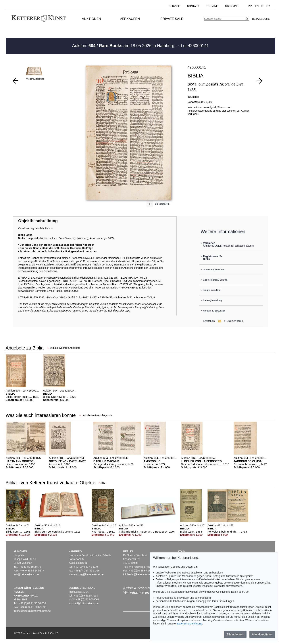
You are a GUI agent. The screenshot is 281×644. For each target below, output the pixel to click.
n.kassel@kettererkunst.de (84, 603)
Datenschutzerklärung (190, 624)
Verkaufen (130, 19)
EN (257, 6)
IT (262, 6)
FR (268, 6)
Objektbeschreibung (38, 221)
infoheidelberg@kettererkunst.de (32, 611)
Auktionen (91, 19)
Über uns (232, 6)
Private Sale (172, 19)
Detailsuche (261, 19)
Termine (212, 6)
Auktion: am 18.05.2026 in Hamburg (124, 46)
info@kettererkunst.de (26, 574)
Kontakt (193, 6)
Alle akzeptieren (262, 634)
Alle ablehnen (235, 634)
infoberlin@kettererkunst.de (139, 574)
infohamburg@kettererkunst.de (86, 574)
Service (174, 6)
